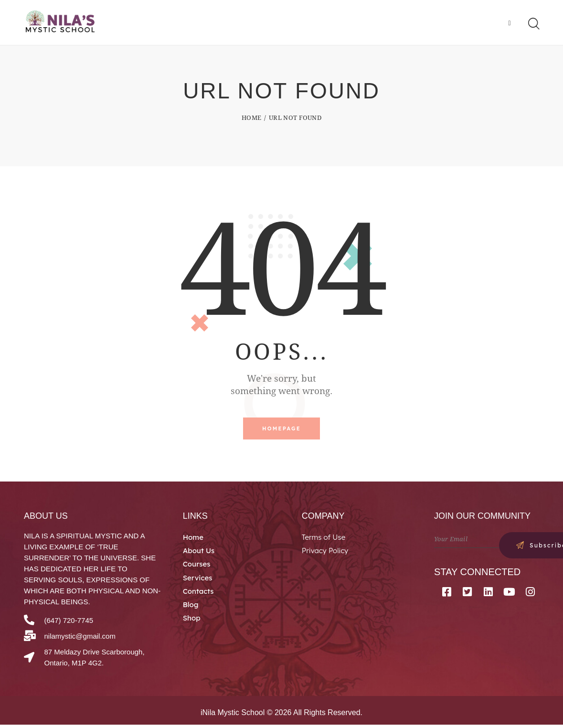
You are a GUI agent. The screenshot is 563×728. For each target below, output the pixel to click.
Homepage (281, 431)
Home (251, 119)
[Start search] (533, 25)
